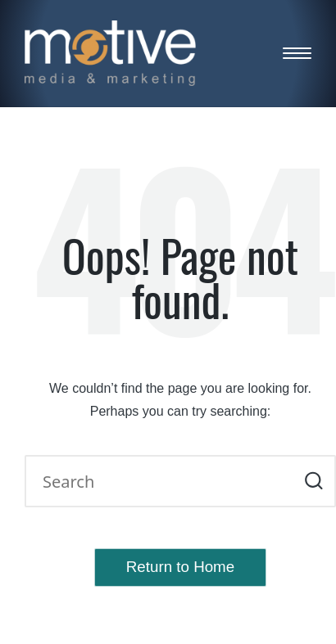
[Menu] (297, 54)
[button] (313, 481)
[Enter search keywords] (180, 481)
